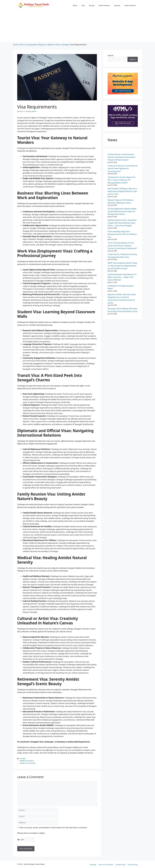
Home (15, 45)
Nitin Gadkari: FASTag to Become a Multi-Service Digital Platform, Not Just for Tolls (122, 191)
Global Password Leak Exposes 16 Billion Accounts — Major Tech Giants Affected (122, 277)
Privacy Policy (133, 865)
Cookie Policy (121, 865)
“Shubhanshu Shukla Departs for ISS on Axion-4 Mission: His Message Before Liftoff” (122, 180)
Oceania (117, 5)
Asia (83, 5)
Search (111, 55)
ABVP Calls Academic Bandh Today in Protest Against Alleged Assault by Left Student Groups (122, 266)
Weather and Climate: (28, 763)
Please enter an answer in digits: (31, 833)
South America (130, 5)
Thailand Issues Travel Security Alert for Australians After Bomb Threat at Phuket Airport (121, 157)
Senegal (65, 45)
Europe (92, 5)
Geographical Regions (36, 45)
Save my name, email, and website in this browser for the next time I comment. (53, 827)
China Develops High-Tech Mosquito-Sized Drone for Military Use (122, 234)
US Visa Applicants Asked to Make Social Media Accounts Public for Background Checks (122, 211)
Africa (75, 5)
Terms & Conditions (106, 865)
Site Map (93, 865)
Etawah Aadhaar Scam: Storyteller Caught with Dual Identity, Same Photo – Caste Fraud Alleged (122, 223)
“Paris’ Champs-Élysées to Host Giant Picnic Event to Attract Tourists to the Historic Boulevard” (122, 246)
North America (104, 5)
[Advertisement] (77, 27)
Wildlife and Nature (27, 761)
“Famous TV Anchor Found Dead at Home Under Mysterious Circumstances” (123, 168)
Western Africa (54, 45)
